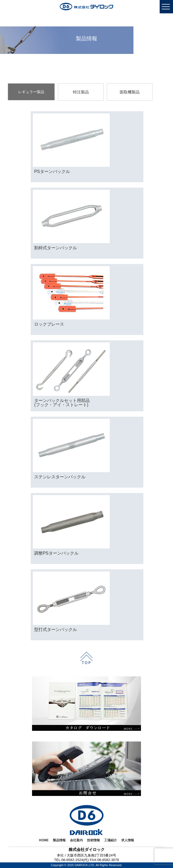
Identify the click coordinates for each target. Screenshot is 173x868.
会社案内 (76, 840)
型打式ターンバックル (56, 630)
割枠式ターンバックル (56, 248)
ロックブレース (49, 324)
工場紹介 (111, 840)
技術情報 (93, 840)
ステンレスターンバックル (60, 477)
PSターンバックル (52, 171)
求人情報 (128, 840)
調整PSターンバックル (56, 553)
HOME (44, 840)
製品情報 (59, 840)
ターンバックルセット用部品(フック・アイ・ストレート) (62, 403)
